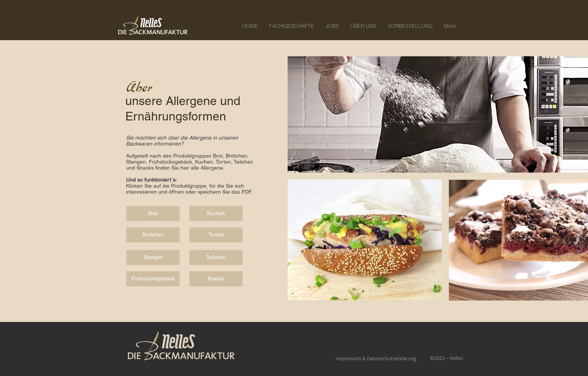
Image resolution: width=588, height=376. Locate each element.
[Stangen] (153, 257)
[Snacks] (216, 279)
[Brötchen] (153, 235)
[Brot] (153, 214)
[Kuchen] (216, 214)
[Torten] (216, 235)
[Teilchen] (216, 257)
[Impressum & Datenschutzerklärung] (376, 358)
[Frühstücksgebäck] (153, 279)
